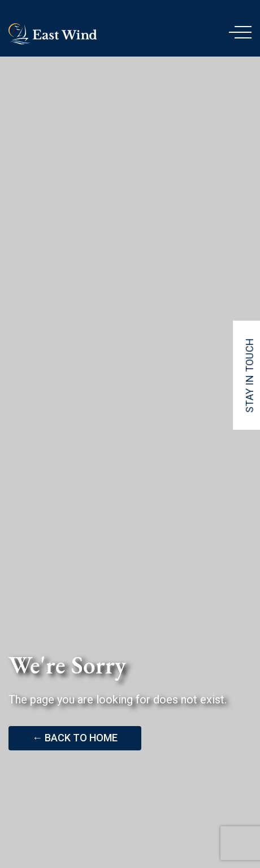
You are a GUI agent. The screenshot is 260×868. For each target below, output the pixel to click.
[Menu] (240, 34)
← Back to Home (75, 738)
